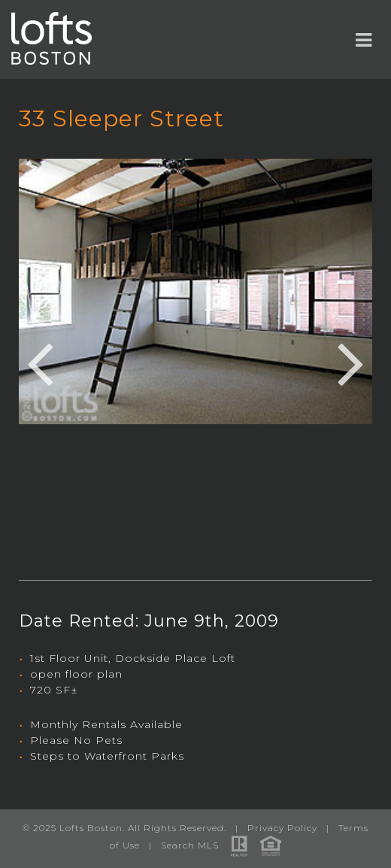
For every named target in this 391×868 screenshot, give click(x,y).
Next (351, 362)
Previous (40, 362)
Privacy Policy (282, 828)
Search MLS (190, 845)
